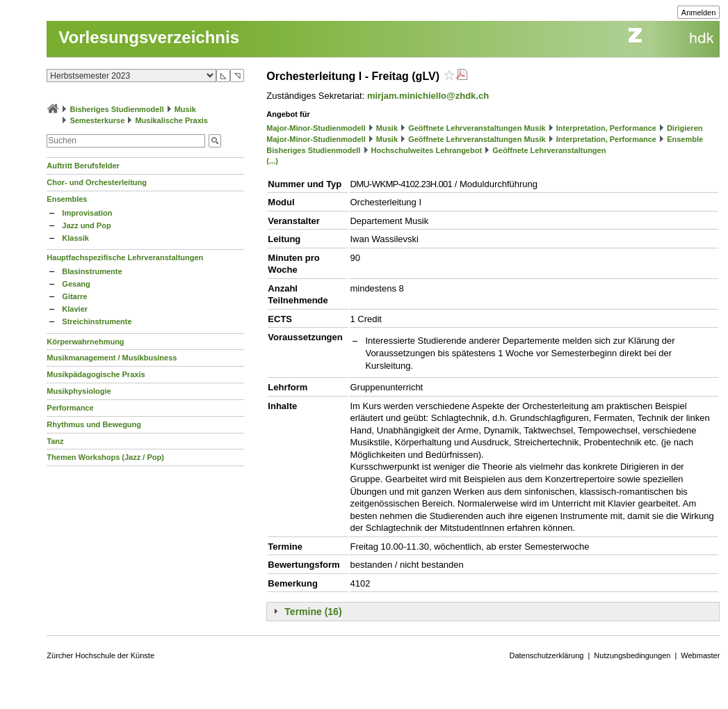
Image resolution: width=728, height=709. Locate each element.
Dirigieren (685, 128)
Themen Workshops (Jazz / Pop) (105, 457)
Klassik (75, 238)
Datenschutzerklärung (546, 655)
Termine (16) (313, 612)
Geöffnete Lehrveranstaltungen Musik (477, 128)
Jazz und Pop (86, 225)
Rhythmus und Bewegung (94, 424)
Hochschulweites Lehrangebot (427, 150)
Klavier (75, 309)
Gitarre (74, 296)
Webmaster (700, 655)
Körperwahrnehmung (85, 342)
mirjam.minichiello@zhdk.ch (428, 96)
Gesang (76, 284)
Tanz (55, 441)
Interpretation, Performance (606, 128)
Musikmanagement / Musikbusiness (112, 358)
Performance (70, 408)
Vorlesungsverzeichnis (149, 37)
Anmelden (699, 13)
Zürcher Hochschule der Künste (100, 655)
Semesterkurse (97, 120)
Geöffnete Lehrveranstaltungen (549, 150)
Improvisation (87, 213)
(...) (272, 161)
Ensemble (685, 139)
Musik (185, 109)
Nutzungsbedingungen (632, 655)
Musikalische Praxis (171, 120)
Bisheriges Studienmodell (116, 109)
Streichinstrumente (97, 321)
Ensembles (67, 199)
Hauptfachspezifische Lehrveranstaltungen (125, 257)
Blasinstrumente (92, 271)
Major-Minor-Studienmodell (316, 128)
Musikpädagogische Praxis (96, 374)
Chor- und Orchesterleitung (97, 182)
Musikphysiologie (79, 391)
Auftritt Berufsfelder (83, 166)
